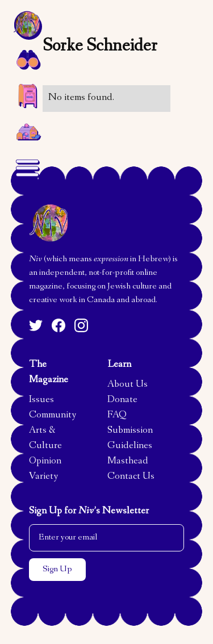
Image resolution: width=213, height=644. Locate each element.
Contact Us (131, 477)
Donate (122, 400)
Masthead (128, 462)
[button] (27, 59)
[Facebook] (59, 325)
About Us (128, 385)
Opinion (45, 462)
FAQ (117, 416)
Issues (41, 400)
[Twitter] (36, 325)
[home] (27, 25)
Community (53, 416)
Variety (43, 477)
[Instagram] (81, 325)
